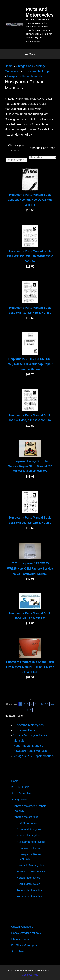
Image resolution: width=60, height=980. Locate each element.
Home (9, 66)
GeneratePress (30, 975)
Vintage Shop (24, 66)
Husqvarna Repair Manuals (25, 76)
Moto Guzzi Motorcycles (31, 872)
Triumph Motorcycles (29, 890)
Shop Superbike (21, 793)
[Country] (16, 160)
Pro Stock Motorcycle (24, 945)
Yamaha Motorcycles (29, 896)
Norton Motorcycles (28, 878)
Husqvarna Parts (30, 848)
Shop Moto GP (20, 787)
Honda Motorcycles (28, 836)
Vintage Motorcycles (26, 817)
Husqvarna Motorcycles (38, 71)
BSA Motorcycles (27, 823)
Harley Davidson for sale (26, 933)
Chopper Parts (20, 939)
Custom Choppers (22, 927)
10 (47, 704)
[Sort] (43, 157)
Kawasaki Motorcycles (30, 865)
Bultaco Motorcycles (29, 829)
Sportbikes (18, 951)
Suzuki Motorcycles (28, 884)
